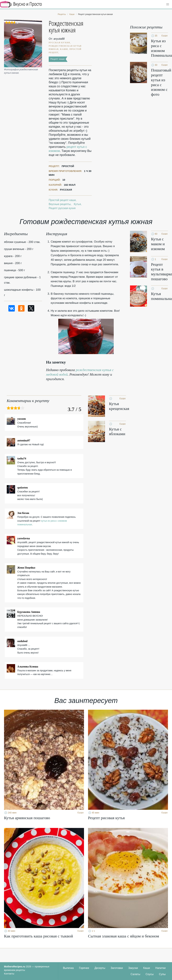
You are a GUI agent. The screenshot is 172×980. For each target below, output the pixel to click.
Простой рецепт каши (62, 200)
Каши (147, 968)
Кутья (77, 204)
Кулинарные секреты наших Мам (21, 4)
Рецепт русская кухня (62, 208)
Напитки (160, 968)
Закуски (133, 968)
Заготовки (117, 968)
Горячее (84, 968)
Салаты (135, 974)
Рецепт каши (58, 59)
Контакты (9, 974)
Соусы (150, 974)
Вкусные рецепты (60, 204)
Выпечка (68, 968)
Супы (162, 974)
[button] (168, 4)
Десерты (100, 968)
